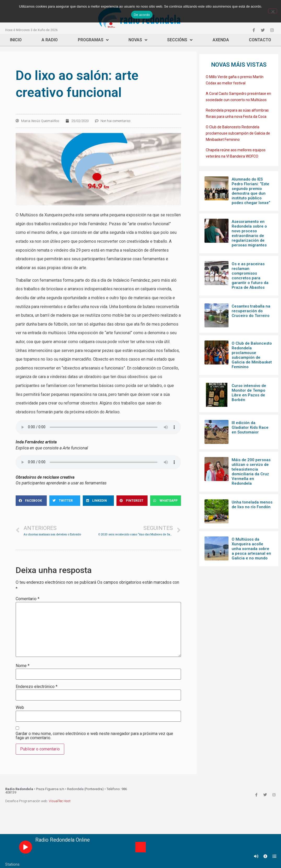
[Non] (273, 11)
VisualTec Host (60, 801)
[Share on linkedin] (98, 501)
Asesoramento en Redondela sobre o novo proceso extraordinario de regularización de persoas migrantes (249, 233)
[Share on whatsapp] (166, 501)
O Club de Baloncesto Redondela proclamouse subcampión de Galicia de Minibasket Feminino (238, 133)
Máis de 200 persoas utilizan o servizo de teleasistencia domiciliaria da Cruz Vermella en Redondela (251, 472)
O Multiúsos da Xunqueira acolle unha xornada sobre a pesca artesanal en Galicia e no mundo (251, 549)
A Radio (50, 40)
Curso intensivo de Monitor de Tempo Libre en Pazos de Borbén (249, 393)
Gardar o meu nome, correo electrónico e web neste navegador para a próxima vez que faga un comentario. (94, 736)
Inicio (16, 40)
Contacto (260, 40)
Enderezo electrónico (37, 687)
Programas (93, 40)
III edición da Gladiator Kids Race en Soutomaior (250, 427)
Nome (23, 666)
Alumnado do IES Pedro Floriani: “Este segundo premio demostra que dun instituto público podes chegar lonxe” (251, 191)
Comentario (28, 599)
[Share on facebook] (31, 501)
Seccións (180, 40)
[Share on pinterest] (132, 501)
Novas (138, 40)
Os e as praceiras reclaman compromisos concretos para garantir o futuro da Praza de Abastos (250, 276)
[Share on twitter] (65, 501)
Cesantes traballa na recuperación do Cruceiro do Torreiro (251, 311)
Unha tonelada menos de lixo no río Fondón (252, 505)
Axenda (221, 40)
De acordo (142, 15)
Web (20, 708)
